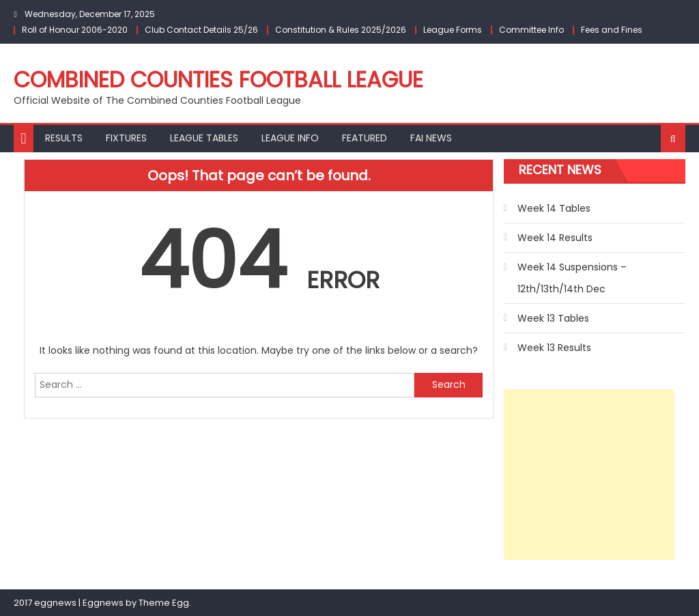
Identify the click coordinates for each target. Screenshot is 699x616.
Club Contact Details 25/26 (201, 30)
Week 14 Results (555, 238)
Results (64, 138)
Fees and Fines (612, 30)
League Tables (204, 138)
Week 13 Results (554, 348)
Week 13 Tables (553, 318)
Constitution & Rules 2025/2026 (341, 30)
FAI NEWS (431, 138)
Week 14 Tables (554, 208)
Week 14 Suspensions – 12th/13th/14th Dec (572, 278)
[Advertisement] (589, 475)
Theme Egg (164, 603)
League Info (290, 138)
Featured (365, 138)
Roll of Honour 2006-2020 (75, 30)
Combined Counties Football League (218, 80)
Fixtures (126, 138)
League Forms (453, 30)
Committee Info (531, 30)
